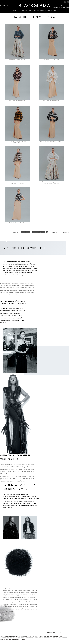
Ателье (51, 631)
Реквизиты (53, 633)
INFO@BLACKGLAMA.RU (39, 631)
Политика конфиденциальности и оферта (15, 639)
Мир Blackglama (23, 11)
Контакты (54, 11)
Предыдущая (15, 233)
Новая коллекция (53, 634)
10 (43, 232)
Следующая (54, 233)
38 (47, 232)
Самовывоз (59, 633)
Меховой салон (4, 5)
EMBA (30, 11)
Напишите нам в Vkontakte (68, 2)
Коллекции (36, 11)
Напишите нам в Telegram (65, 2)
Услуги (42, 11)
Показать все (66, 232)
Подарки (47, 11)
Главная (15, 11)
